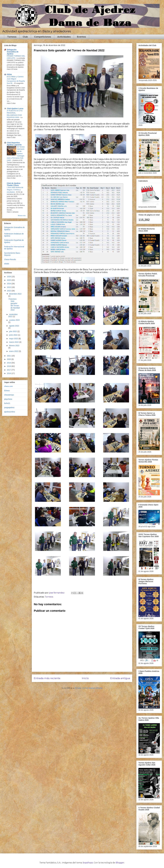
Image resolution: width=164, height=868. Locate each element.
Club (25, 37)
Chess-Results (10, 259)
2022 (9, 291)
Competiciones (43, 37)
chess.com (8, 386)
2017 (9, 370)
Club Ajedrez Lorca (15, 109)
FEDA (9, 74)
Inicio (85, 678)
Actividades (64, 37)
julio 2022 (13, 331)
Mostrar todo (22, 216)
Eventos (81, 37)
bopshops (88, 863)
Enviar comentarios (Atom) (89, 688)
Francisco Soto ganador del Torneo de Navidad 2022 (14, 304)
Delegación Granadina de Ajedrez (13, 52)
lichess (7, 391)
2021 (9, 356)
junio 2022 (13, 335)
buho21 (7, 403)
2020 (9, 359)
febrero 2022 (14, 346)
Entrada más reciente (47, 678)
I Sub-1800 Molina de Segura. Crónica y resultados (15, 190)
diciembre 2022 (15, 294)
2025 (9, 280)
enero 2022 (14, 351)
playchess (8, 399)
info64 (7, 264)
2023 (9, 287)
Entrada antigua (120, 678)
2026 (9, 277)
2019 (9, 363)
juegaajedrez (9, 407)
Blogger (120, 863)
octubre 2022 (14, 320)
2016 (9, 373)
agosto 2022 (14, 326)
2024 (9, 284)
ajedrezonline (9, 412)
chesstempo (9, 395)
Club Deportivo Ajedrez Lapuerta (14, 144)
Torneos (12, 37)
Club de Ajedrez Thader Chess (14, 184)
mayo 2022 (14, 339)
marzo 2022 (14, 342)
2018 (9, 366)
